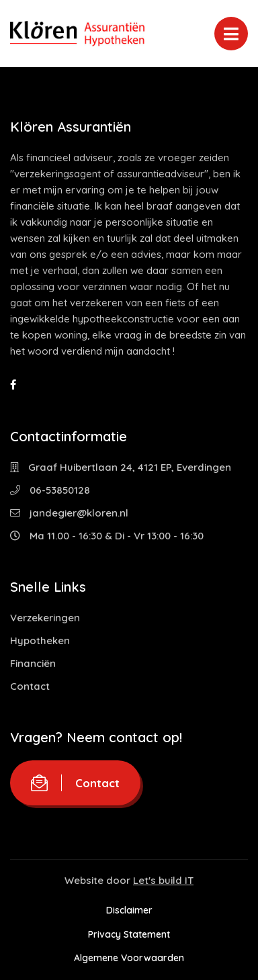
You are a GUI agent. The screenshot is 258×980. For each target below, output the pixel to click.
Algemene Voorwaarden (129, 958)
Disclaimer (129, 910)
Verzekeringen (45, 618)
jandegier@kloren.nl (69, 513)
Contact (30, 686)
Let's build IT (163, 880)
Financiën (33, 663)
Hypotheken (40, 640)
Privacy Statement (129, 934)
